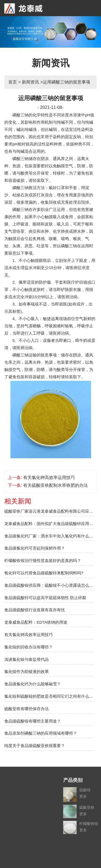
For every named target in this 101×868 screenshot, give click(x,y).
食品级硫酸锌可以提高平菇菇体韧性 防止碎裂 (45, 598)
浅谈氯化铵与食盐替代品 (27, 659)
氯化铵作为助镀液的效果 (27, 671)
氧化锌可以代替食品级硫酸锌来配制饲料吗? (44, 573)
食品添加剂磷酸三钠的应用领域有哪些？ (41, 733)
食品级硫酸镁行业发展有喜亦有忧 (35, 610)
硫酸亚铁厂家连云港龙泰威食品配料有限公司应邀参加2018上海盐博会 (49, 511)
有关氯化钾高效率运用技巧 (49, 478)
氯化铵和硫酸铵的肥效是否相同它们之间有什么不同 (49, 696)
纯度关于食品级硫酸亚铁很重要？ (35, 746)
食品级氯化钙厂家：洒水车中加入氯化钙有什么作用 (49, 536)
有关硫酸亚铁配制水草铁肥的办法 (55, 485)
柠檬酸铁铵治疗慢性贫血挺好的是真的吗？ (43, 560)
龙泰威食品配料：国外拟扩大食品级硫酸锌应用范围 (49, 524)
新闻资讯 (30, 82)
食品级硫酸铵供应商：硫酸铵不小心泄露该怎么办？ (49, 585)
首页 (13, 82)
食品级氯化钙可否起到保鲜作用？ (35, 548)
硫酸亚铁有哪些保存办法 (27, 709)
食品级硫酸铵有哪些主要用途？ (33, 721)
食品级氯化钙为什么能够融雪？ (33, 684)
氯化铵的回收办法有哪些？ (29, 647)
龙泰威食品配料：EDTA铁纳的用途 (36, 622)
